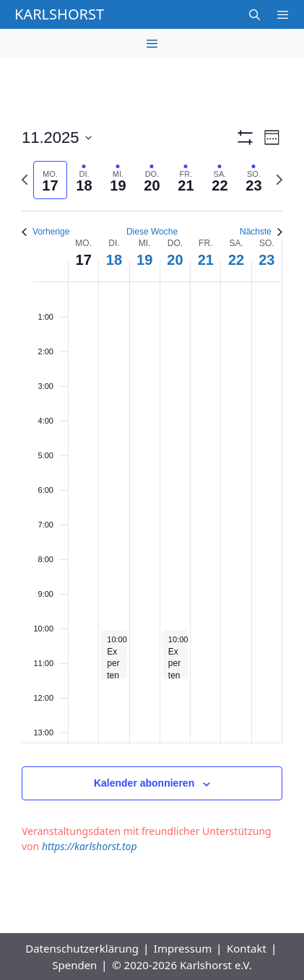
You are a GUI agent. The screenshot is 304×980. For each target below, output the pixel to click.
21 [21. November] (206, 260)
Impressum (183, 948)
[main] (152, 495)
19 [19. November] (144, 260)
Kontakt (247, 948)
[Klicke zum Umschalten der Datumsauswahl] (57, 137)
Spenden (74, 965)
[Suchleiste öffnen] (254, 14)
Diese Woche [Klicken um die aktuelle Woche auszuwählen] (152, 232)
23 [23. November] (266, 260)
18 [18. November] (114, 260)
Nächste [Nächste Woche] (261, 232)
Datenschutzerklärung (82, 948)
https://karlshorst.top (90, 846)
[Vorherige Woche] (25, 180)
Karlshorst (59, 14)
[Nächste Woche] (279, 180)
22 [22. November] (236, 260)
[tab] (50, 180)
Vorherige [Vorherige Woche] (45, 232)
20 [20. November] (175, 260)
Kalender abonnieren (144, 783)
